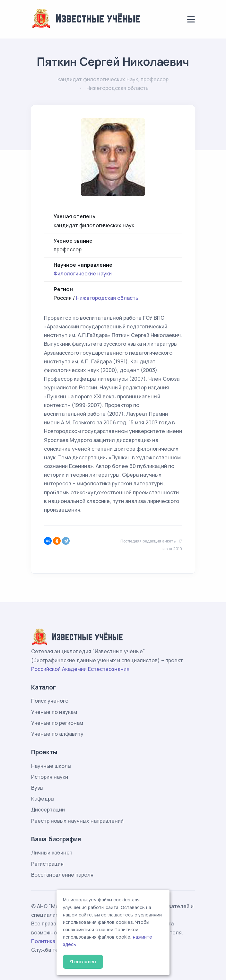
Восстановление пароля (62, 875)
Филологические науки (83, 273)
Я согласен (83, 962)
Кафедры (43, 799)
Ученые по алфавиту (57, 734)
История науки (50, 777)
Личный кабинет (52, 853)
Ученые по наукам (54, 712)
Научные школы (51, 766)
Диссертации (48, 810)
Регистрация (47, 864)
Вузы (37, 788)
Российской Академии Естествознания (80, 669)
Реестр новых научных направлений (77, 821)
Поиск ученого (50, 701)
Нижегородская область (107, 298)
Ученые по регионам (57, 723)
